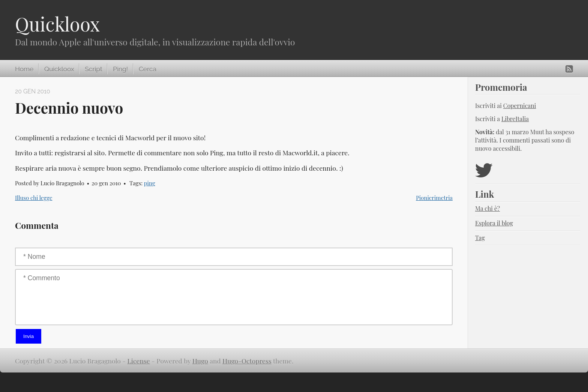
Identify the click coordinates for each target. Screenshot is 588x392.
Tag (480, 238)
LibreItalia (515, 119)
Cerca (148, 69)
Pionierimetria (434, 198)
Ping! (120, 69)
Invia (28, 336)
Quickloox (57, 24)
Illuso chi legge (34, 198)
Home (24, 69)
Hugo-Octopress (247, 361)
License (139, 361)
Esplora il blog (494, 223)
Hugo (200, 361)
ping (150, 183)
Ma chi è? (487, 208)
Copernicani (520, 106)
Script (93, 69)
